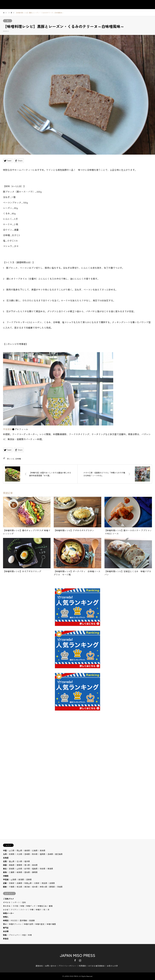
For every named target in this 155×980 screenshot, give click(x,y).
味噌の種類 (51, 924)
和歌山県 (28, 883)
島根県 (27, 850)
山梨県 (13, 879)
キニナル (7, 906)
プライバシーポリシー (67, 966)
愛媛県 (19, 865)
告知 (24, 902)
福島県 (35, 869)
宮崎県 (27, 854)
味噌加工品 (42, 906)
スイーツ (24, 909)
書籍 (51, 906)
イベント (7, 902)
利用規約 (82, 966)
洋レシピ (11, 459)
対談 (24, 935)
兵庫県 (19, 883)
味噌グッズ (31, 906)
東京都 (27, 887)
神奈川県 (43, 887)
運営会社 (39, 966)
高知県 (35, 865)
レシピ (6, 909)
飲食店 (6, 939)
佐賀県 (12, 854)
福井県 (27, 861)
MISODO (14, 920)
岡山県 (19, 850)
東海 (5, 872)
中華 (32, 909)
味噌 (22, 906)
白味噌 (18, 459)
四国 (5, 865)
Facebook (75, 960)
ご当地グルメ (8, 899)
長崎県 (50, 854)
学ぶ (5, 924)
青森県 (50, 869)
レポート (16, 902)
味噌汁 (38, 909)
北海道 (6, 858)
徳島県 (12, 865)
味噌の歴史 (40, 924)
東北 (5, 869)
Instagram (80, 960)
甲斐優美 (8, 429)
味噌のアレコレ (15, 924)
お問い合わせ (51, 966)
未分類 (6, 931)
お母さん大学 (112, 966)
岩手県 (27, 869)
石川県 (19, 861)
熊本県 (35, 854)
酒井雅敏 (23, 920)
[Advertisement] (77, 754)
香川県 (27, 865)
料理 (30, 935)
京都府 (12, 883)
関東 (5, 887)
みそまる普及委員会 (96, 966)
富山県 (12, 861)
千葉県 (12, 887)
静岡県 (35, 872)
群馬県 (52, 887)
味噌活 (6, 920)
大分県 (19, 854)
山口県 (12, 850)
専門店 (6, 928)
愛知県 (27, 872)
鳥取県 (43, 850)
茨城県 (60, 887)
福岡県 (43, 854)
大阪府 (37, 883)
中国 (5, 850)
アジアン (14, 909)
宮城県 (12, 869)
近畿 (5, 883)
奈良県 (44, 883)
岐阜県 (19, 872)
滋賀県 (52, 883)
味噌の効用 (28, 924)
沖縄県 (6, 876)
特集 (5, 935)
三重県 (12, 872)
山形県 (19, 869)
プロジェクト (14, 935)
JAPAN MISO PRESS (77, 955)
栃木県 (35, 887)
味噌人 (6, 917)
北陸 (5, 861)
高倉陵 (32, 920)
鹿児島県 (59, 854)
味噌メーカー (8, 913)
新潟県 (21, 879)
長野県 (29, 879)
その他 (15, 906)
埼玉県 (19, 887)
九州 (5, 854)
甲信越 (6, 879)
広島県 (35, 850)
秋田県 (43, 869)
